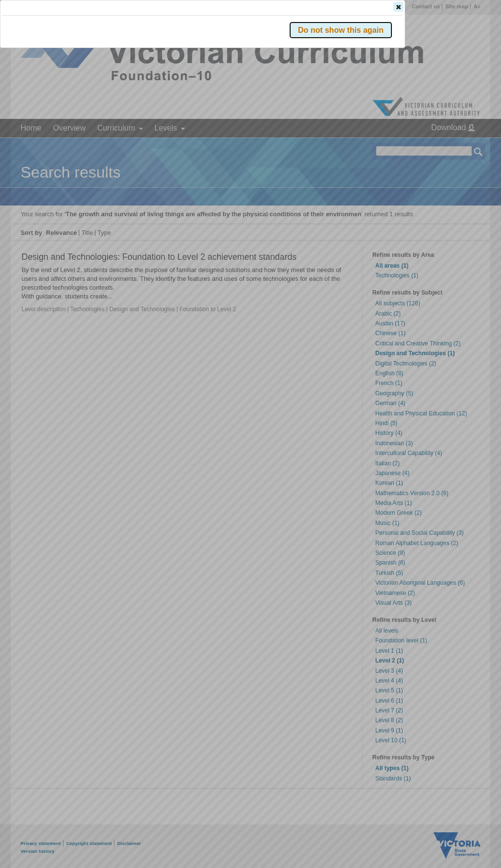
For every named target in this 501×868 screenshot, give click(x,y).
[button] (461, 146)
